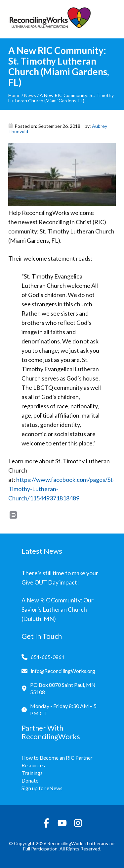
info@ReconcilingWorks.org (63, 671)
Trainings (32, 773)
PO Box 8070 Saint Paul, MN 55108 (63, 688)
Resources (33, 765)
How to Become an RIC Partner (57, 758)
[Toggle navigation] (111, 19)
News (30, 95)
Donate (30, 780)
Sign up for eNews (42, 788)
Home (14, 95)
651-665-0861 (48, 657)
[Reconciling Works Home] (50, 19)
